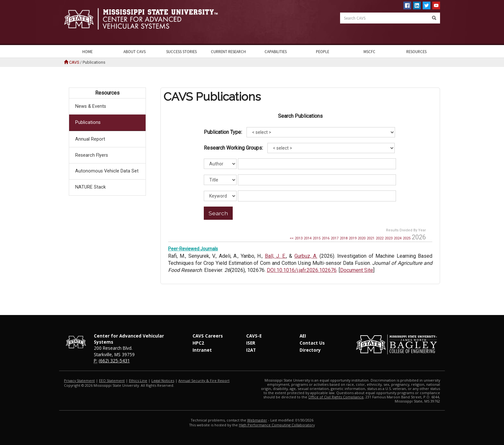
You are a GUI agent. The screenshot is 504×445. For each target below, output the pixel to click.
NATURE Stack (90, 187)
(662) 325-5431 (114, 361)
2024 (398, 238)
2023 (389, 238)
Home (87, 51)
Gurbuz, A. (306, 256)
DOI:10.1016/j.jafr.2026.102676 (302, 270)
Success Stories (181, 51)
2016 (326, 238)
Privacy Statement (79, 380)
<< (292, 238)
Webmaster (257, 420)
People (323, 51)
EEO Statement (112, 380)
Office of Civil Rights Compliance (336, 397)
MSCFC (369, 51)
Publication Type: (223, 132)
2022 (380, 238)
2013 (299, 238)
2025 (407, 238)
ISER (251, 343)
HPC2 (198, 343)
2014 (308, 238)
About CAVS (135, 51)
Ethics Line (138, 380)
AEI (303, 336)
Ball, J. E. (275, 256)
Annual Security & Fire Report (204, 380)
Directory (310, 350)
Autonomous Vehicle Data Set (107, 171)
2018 (344, 238)
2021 (371, 238)
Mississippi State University (80, 23)
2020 (362, 238)
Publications (88, 122)
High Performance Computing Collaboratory (277, 425)
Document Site (357, 270)
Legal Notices (163, 380)
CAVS (74, 62)
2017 (335, 238)
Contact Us (312, 343)
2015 (317, 238)
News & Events (91, 106)
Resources (416, 51)
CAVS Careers (208, 336)
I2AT (251, 350)
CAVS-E (254, 336)
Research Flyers (92, 155)
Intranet (202, 350)
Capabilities (276, 51)
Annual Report (90, 139)
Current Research (228, 51)
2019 (353, 238)
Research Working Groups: (233, 148)
